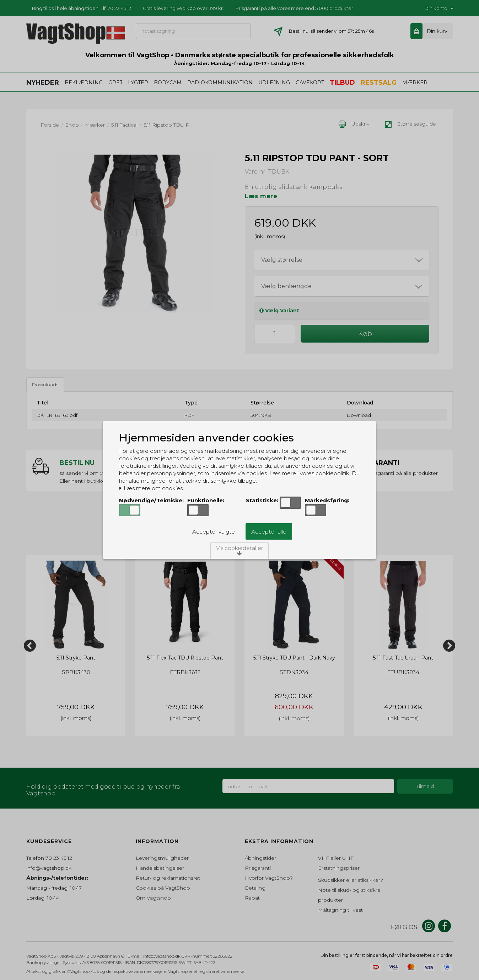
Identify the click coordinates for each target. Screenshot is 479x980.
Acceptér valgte (214, 532)
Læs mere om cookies (151, 488)
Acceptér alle (269, 532)
